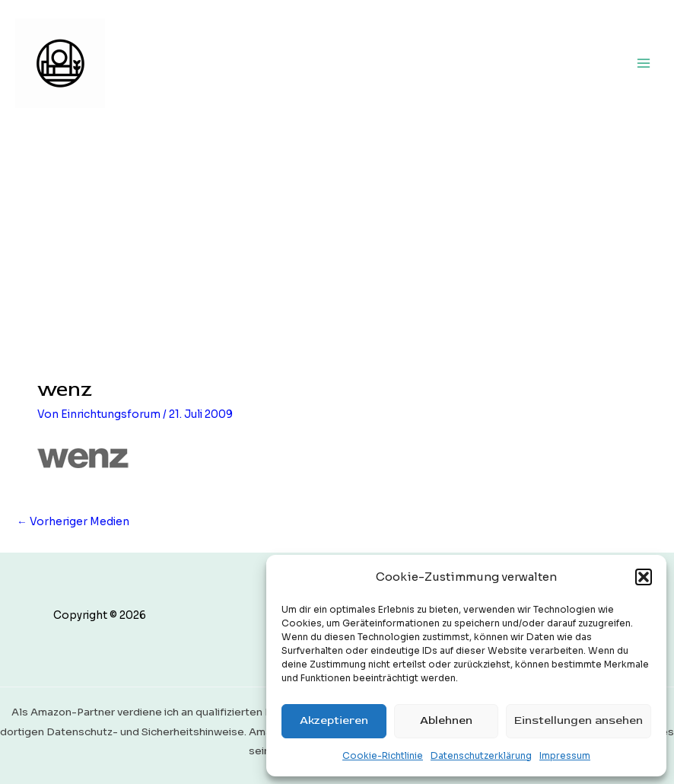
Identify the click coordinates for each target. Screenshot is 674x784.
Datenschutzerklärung (481, 755)
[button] (644, 577)
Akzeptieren (334, 720)
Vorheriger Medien (73, 522)
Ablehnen (446, 720)
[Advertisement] (337, 240)
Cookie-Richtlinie (383, 755)
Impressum (565, 755)
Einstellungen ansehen (579, 720)
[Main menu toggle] (644, 63)
